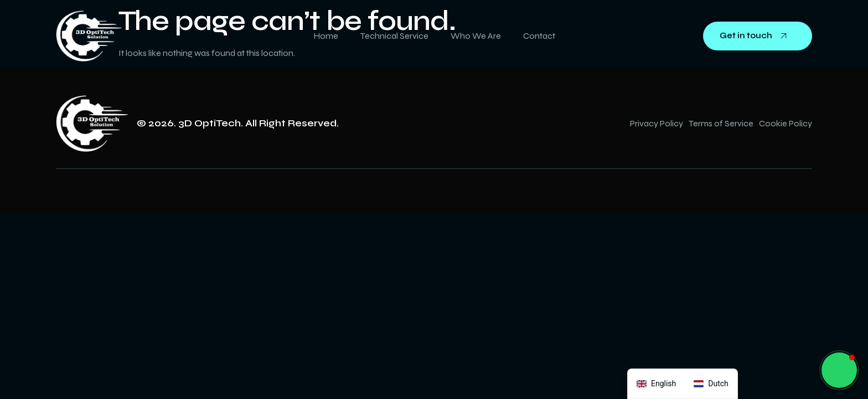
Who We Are (476, 36)
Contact (539, 36)
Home (326, 36)
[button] (839, 370)
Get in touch (758, 36)
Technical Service (394, 36)
